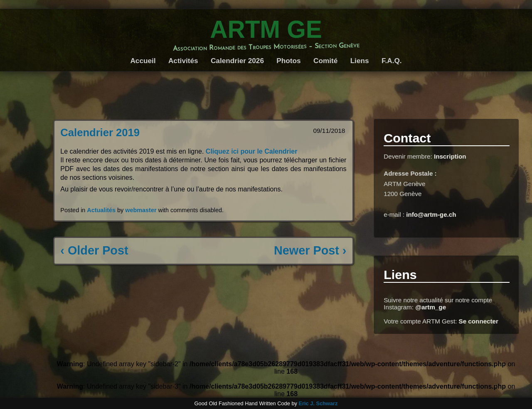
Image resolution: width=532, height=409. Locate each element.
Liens (360, 61)
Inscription (450, 156)
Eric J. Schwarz (318, 403)
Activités (183, 61)
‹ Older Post (94, 250)
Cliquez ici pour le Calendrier (252, 151)
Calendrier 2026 (237, 61)
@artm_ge (431, 307)
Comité (325, 61)
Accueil (143, 61)
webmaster (141, 210)
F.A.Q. (392, 61)
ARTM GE (266, 29)
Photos (288, 61)
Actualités (101, 210)
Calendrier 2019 (100, 132)
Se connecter (479, 321)
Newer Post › (310, 250)
